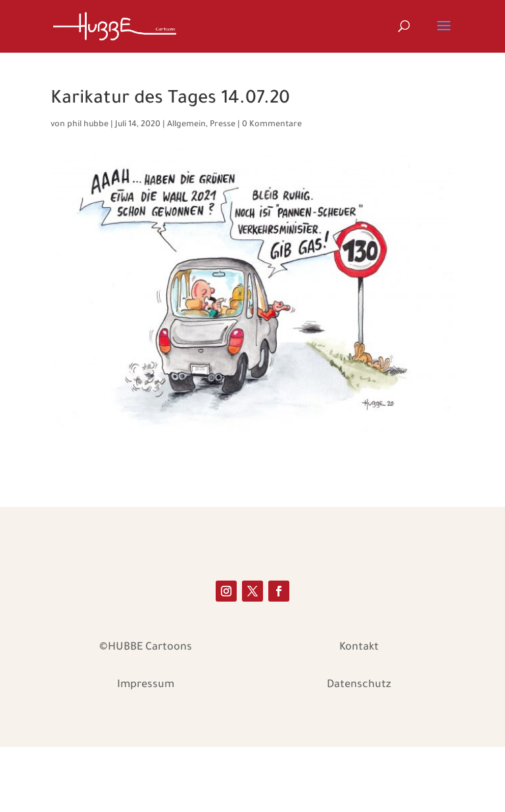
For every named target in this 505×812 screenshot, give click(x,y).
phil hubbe (88, 125)
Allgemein (186, 125)
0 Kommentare (272, 125)
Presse (223, 125)
